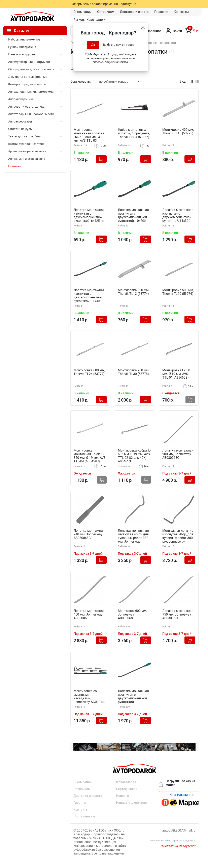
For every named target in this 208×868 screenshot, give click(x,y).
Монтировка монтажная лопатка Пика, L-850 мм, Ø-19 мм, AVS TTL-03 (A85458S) (89, 135)
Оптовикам (106, 12)
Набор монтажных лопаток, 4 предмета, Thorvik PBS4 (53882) (134, 133)
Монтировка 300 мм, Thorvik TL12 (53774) (134, 292)
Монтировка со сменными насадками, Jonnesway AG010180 (90, 697)
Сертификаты (127, 789)
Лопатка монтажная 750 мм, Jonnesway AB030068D (178, 615)
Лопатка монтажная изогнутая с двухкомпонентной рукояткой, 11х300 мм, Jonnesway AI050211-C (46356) (178, 215)
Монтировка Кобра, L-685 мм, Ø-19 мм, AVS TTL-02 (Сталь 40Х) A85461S (134, 456)
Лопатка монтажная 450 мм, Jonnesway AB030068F (89, 615)
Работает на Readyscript (178, 846)
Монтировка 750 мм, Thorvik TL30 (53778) (134, 372)
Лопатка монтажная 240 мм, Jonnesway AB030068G (89, 534)
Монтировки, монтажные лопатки (150, 43)
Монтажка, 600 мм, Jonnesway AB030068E (132, 615)
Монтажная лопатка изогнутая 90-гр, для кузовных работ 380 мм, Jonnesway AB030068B (178, 536)
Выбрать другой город (119, 45)
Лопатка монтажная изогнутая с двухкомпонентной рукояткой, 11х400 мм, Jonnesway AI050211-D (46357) (89, 296)
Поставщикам (84, 816)
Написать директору (132, 803)
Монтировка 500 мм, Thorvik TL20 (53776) (178, 292)
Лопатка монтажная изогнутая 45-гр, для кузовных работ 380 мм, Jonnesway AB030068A (133, 536)
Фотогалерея (126, 782)
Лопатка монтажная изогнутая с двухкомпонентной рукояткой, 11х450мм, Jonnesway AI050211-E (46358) (134, 697)
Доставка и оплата (134, 12)
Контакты (181, 12)
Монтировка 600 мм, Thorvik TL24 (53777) (89, 372)
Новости (122, 796)
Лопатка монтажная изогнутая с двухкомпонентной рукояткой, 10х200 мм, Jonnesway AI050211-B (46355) (133, 215)
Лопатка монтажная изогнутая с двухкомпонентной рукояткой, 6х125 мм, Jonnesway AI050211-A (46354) (90, 215)
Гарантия (161, 12)
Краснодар (95, 20)
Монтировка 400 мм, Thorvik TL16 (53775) (178, 132)
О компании (82, 12)
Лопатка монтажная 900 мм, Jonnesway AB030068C (178, 454)
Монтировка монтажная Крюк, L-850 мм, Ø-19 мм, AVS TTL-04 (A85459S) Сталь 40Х (90, 456)
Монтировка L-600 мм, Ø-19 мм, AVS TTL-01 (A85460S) (176, 374)
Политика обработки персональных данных (173, 841)
